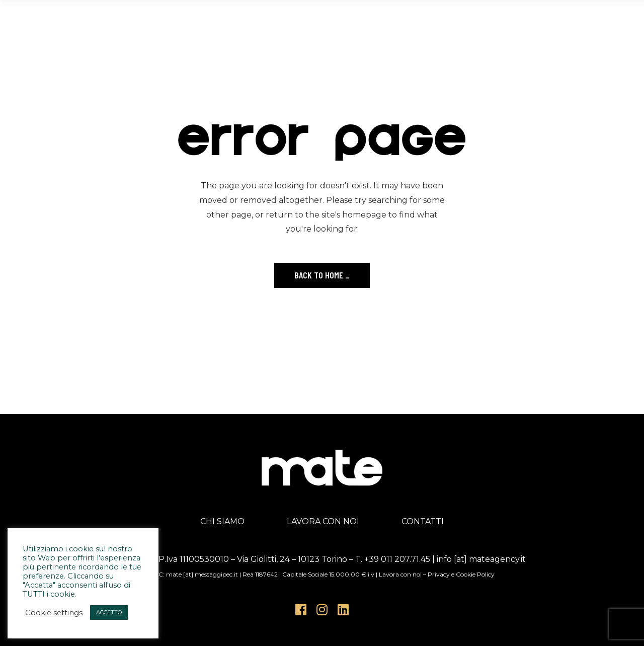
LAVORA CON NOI (323, 521)
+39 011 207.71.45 (397, 559)
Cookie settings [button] (54, 613)
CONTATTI (423, 521)
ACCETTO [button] (109, 612)
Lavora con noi (400, 574)
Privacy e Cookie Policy (461, 574)
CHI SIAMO (222, 521)
